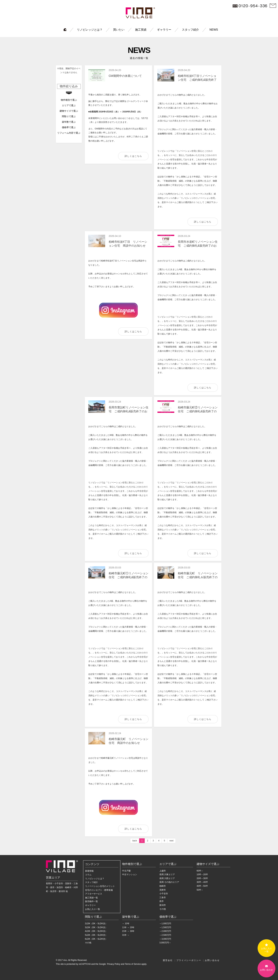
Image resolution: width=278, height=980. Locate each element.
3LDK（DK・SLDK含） (96, 927)
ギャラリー (164, 30)
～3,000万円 (165, 939)
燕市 (162, 901)
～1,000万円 (165, 924)
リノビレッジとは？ (90, 30)
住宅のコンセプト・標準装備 (99, 890)
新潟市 (163, 905)
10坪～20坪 (202, 874)
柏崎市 (163, 886)
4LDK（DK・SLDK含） (96, 931)
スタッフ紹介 (190, 30)
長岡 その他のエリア (169, 882)
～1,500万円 (165, 927)
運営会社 (168, 960)
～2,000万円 (165, 931)
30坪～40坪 (202, 882)
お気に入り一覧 (93, 909)
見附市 (163, 890)
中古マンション (130, 874)
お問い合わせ (212, 960)
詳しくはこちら (133, 156)
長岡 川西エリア (167, 878)
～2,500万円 (165, 935)
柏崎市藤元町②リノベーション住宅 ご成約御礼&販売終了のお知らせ (198, 411)
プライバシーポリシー (189, 960)
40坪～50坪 (202, 886)
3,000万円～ (165, 943)
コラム (88, 875)
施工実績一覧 (91, 898)
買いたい (119, 30)
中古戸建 (126, 871)
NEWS (214, 30)
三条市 (163, 898)
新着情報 (89, 871)
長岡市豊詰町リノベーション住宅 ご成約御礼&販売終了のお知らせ (129, 411)
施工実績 (141, 30)
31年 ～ (126, 935)
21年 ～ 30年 (128, 931)
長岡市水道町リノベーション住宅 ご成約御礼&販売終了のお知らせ (198, 246)
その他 (163, 909)
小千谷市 (164, 894)
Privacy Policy (113, 964)
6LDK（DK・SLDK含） (96, 939)
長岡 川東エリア (167, 874)
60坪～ (200, 871)
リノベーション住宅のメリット (100, 886)
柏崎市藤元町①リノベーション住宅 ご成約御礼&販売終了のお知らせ (129, 577)
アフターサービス (94, 894)
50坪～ (200, 890)
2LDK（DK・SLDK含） (96, 924)
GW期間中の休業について (125, 76)
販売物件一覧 (91, 901)
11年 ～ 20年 (128, 927)
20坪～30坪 (202, 878)
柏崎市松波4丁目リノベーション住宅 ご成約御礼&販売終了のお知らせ (197, 80)
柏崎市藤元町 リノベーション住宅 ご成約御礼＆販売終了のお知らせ (198, 577)
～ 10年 (126, 924)
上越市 (163, 871)
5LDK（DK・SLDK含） (96, 935)
